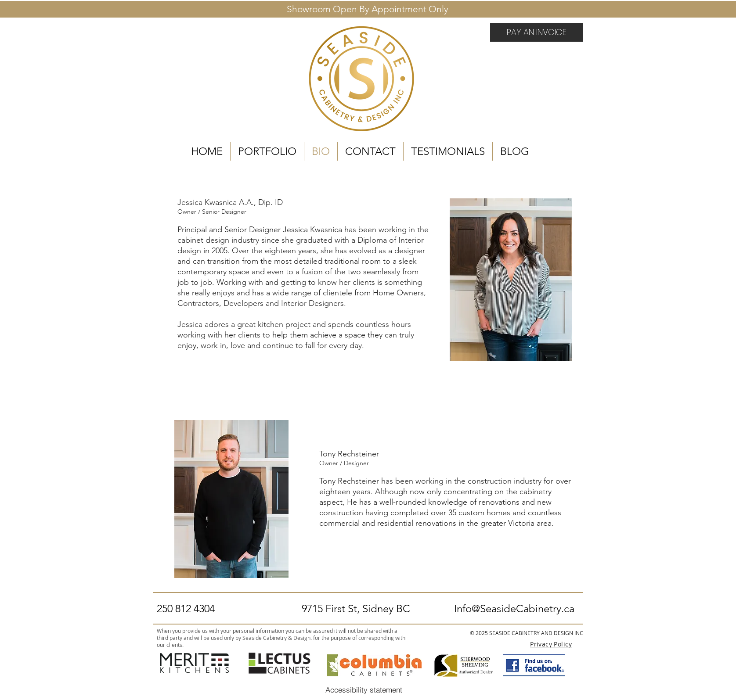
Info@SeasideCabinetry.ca (514, 608)
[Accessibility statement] (364, 689)
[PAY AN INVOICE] (536, 32)
